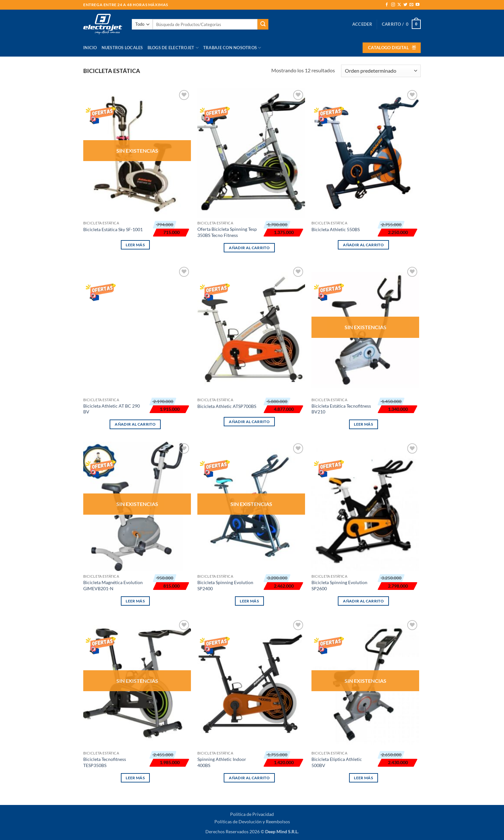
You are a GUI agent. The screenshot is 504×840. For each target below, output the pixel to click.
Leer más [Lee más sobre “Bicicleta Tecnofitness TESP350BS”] (135, 778)
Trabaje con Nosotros (232, 48)
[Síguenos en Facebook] (387, 5)
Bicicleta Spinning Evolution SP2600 (339, 585)
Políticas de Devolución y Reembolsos (252, 822)
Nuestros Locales (122, 48)
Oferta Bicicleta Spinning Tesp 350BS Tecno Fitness (227, 232)
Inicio (90, 48)
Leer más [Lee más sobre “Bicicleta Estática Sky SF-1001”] (135, 245)
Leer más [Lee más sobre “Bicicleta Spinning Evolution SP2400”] (249, 601)
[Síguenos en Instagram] (393, 5)
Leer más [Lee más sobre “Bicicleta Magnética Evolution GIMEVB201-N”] (135, 601)
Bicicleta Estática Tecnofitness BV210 (341, 409)
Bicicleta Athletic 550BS (336, 229)
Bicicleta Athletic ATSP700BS (227, 406)
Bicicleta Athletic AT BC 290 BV (112, 409)
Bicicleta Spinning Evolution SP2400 (225, 585)
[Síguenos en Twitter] (405, 5)
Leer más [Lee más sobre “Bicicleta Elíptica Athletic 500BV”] (363, 778)
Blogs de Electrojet (173, 48)
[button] (362, 24)
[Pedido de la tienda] (381, 71)
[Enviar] (263, 24)
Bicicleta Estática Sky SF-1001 (113, 229)
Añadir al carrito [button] (249, 248)
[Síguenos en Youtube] (418, 5)
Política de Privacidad (252, 814)
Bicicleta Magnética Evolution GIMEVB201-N (113, 585)
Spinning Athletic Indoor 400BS (222, 762)
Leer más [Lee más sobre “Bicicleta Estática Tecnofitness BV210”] (363, 424)
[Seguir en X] (399, 5)
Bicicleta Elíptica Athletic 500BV (337, 762)
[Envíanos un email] (411, 5)
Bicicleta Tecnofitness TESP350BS (105, 762)
